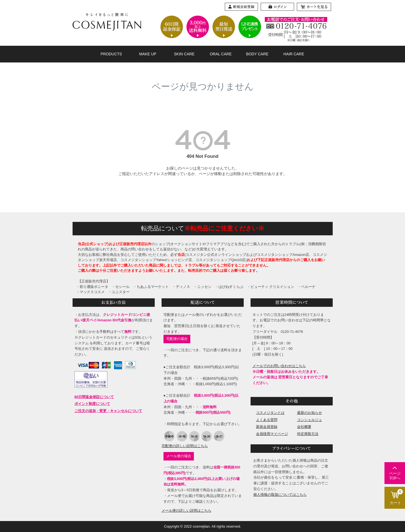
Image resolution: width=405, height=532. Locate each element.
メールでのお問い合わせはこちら (279, 366)
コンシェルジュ (310, 420)
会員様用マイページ (272, 434)
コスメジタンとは (270, 413)
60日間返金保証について (94, 397)
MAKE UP (148, 54)
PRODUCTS (111, 54)
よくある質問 (267, 420)
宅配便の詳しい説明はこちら (185, 446)
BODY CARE (257, 54)
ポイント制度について (92, 404)
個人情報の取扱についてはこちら (280, 495)
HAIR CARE (294, 54)
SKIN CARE (184, 54)
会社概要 (304, 427)
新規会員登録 (267, 427)
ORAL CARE (221, 54)
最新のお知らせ (310, 413)
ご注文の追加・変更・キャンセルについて (108, 411)
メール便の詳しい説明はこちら (186, 510)
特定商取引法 (308, 434)
